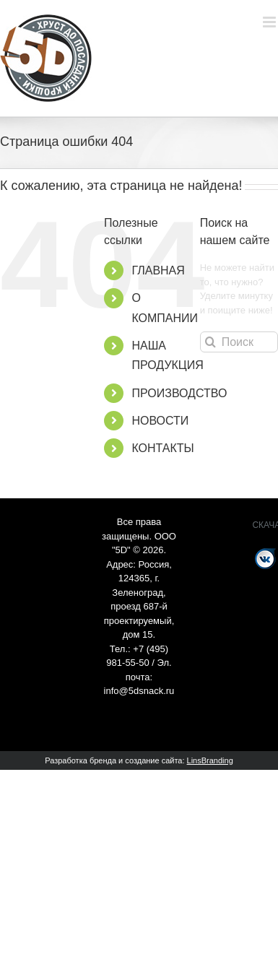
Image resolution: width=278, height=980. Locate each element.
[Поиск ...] (239, 342)
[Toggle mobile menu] (270, 22)
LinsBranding (210, 760)
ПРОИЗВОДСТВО (179, 393)
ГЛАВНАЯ (158, 270)
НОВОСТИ (160, 421)
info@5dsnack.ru (139, 691)
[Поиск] (210, 342)
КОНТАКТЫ (162, 448)
